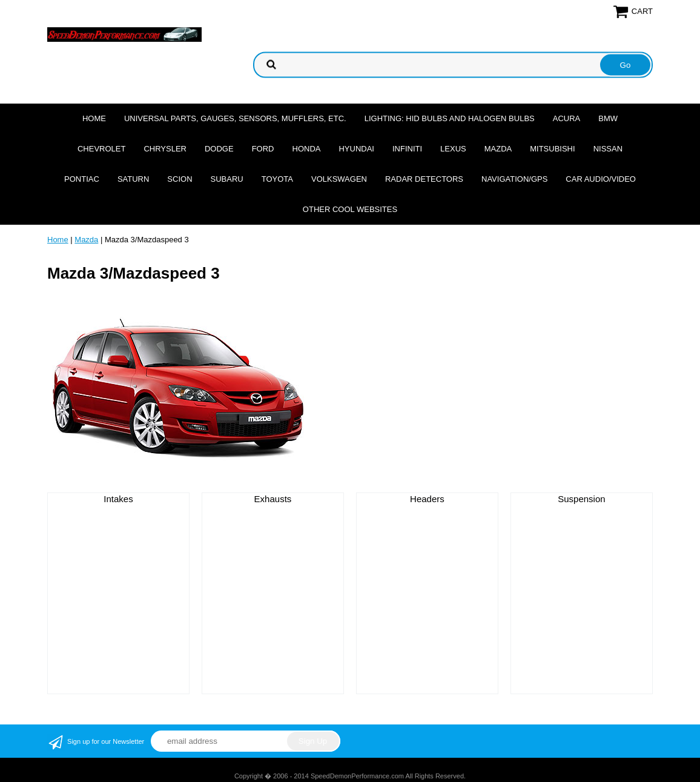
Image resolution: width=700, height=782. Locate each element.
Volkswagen (339, 179)
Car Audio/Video (601, 179)
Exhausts (273, 499)
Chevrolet (101, 149)
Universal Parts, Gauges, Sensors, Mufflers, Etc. (235, 118)
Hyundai (356, 149)
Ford (263, 149)
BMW (608, 118)
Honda (307, 149)
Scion (180, 179)
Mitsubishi (552, 149)
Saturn (133, 179)
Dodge (219, 149)
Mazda (498, 149)
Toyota (277, 179)
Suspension (581, 499)
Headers (427, 499)
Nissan (608, 149)
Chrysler (165, 149)
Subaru (227, 179)
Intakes (118, 499)
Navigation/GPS (514, 179)
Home (94, 118)
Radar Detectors (424, 179)
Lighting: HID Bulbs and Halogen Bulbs (450, 118)
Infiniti (407, 149)
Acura (567, 118)
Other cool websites (350, 209)
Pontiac (82, 179)
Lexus (453, 149)
